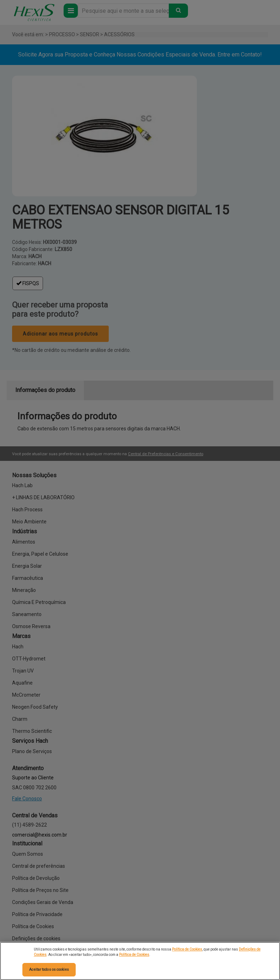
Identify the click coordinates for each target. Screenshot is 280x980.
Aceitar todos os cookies (49, 970)
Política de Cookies (187, 949)
